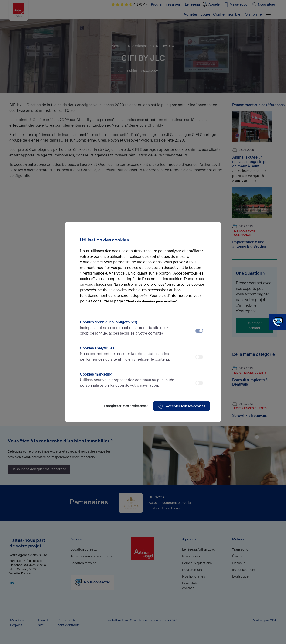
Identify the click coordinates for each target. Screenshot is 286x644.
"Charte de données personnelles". (151, 301)
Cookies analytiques (127, 354)
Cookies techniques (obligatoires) (127, 328)
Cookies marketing (127, 380)
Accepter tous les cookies (182, 406)
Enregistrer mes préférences (126, 406)
